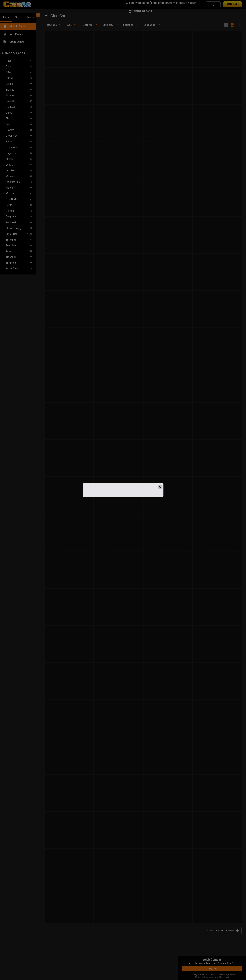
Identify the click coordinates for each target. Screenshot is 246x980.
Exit (227, 977)
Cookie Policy (222, 975)
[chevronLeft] (38, 15)
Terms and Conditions (215, 977)
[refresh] (72, 16)
